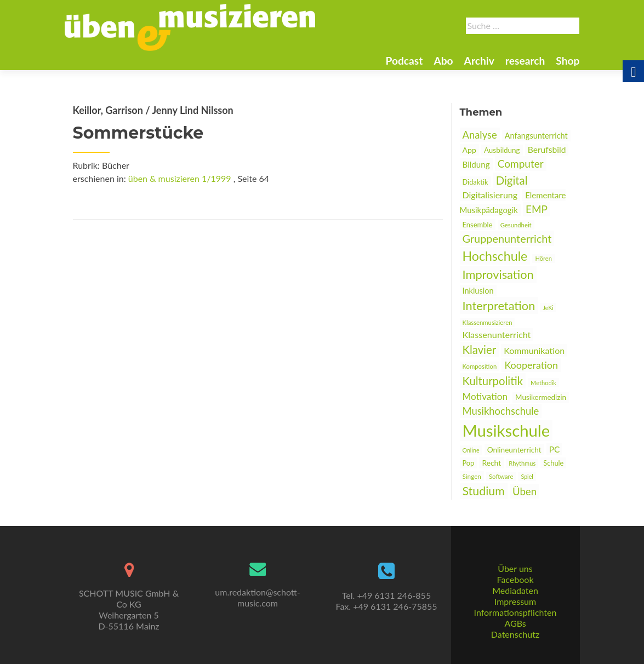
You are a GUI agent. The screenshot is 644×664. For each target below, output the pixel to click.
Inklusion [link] (478, 291)
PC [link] (555, 449)
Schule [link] (553, 463)
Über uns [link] (515, 568)
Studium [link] (484, 491)
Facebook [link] (515, 579)
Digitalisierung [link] (490, 195)
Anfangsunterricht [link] (536, 136)
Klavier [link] (480, 350)
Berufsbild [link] (547, 150)
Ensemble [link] (478, 225)
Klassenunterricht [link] (497, 334)
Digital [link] (512, 180)
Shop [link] (568, 61)
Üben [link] (525, 491)
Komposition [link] (480, 366)
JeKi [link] (548, 308)
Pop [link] (469, 463)
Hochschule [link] (495, 256)
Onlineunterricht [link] (514, 450)
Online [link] (471, 450)
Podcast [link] (404, 61)
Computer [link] (521, 164)
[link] (190, 26)
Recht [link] (491, 463)
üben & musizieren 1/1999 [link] (180, 178)
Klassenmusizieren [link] (488, 322)
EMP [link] (537, 209)
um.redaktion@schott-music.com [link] (257, 597)
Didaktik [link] (475, 182)
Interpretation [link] (499, 305)
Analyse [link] (480, 135)
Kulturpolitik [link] (493, 381)
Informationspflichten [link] (515, 612)
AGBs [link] (515, 623)
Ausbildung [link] (502, 150)
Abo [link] (443, 61)
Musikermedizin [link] (541, 397)
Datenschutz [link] (515, 634)
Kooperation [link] (531, 365)
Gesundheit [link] (516, 225)
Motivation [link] (485, 396)
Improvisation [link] (498, 274)
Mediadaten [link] (515, 590)
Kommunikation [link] (534, 350)
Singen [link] (472, 476)
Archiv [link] (479, 61)
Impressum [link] (515, 601)
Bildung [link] (476, 164)
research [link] (525, 61)
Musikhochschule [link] (501, 411)
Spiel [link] (527, 476)
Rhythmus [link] (522, 463)
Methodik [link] (543, 383)
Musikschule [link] (506, 430)
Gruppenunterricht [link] (507, 238)
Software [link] (501, 476)
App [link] (469, 150)
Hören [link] (543, 258)
